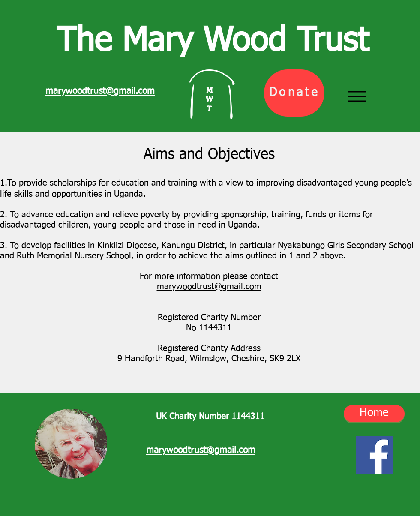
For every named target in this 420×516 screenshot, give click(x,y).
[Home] (374, 414)
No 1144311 (209, 328)
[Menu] (357, 97)
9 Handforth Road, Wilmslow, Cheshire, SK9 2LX (209, 359)
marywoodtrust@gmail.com (209, 287)
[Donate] (294, 93)
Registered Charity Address (209, 348)
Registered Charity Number (209, 318)
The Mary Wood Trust (213, 42)
